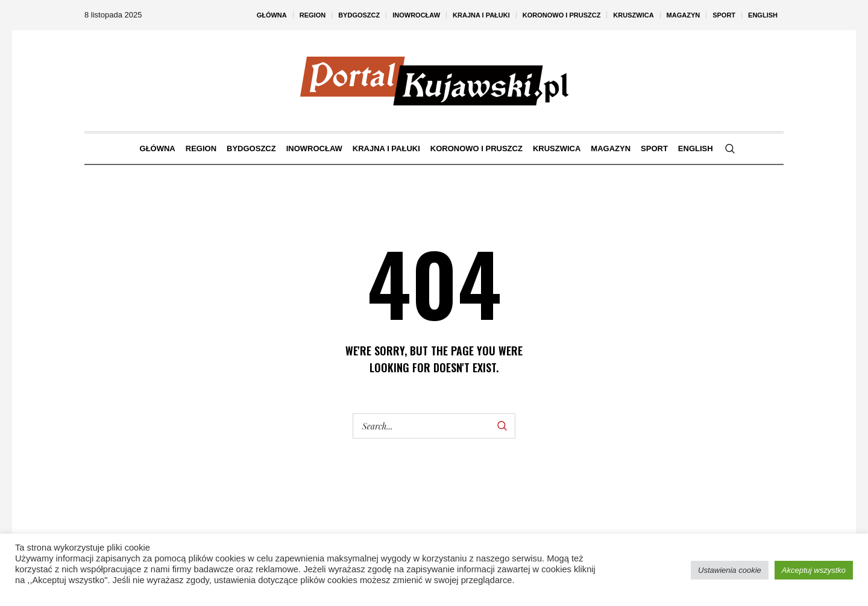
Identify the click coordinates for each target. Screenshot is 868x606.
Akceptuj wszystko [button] (814, 570)
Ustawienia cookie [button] (730, 570)
